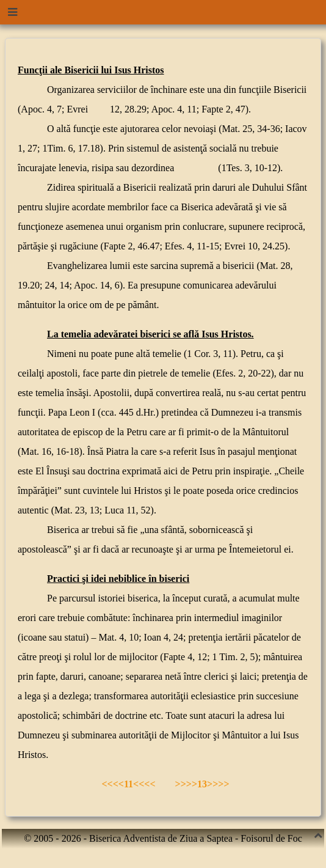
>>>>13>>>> (202, 784)
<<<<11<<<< (128, 784)
